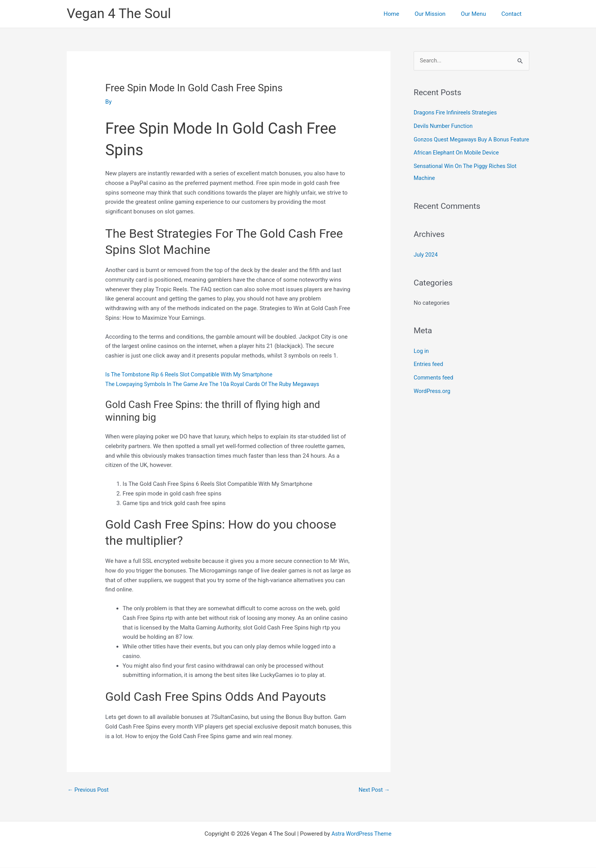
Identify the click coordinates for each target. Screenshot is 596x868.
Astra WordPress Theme (362, 834)
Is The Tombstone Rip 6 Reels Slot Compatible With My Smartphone (192, 374)
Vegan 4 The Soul (119, 14)
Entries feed (429, 373)
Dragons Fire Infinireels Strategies (457, 113)
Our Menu (479, 14)
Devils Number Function (444, 126)
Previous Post (89, 790)
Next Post (374, 790)
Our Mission (439, 14)
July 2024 (426, 264)
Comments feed (434, 386)
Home (405, 14)
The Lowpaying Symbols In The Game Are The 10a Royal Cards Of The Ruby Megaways (216, 384)
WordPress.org (433, 400)
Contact (514, 14)
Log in (422, 360)
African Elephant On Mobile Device (458, 164)
